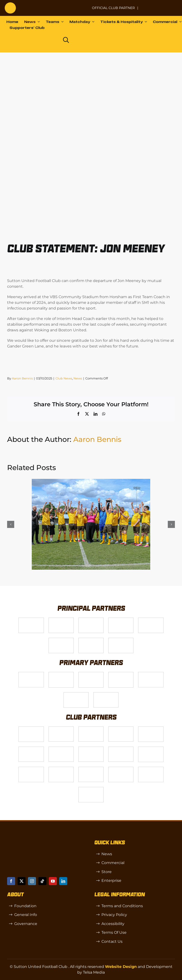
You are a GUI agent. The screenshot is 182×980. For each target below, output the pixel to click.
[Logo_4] (121, 620)
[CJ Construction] (61, 728)
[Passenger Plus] (31, 749)
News (78, 378)
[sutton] (10, 4)
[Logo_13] (31, 728)
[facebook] (11, 881)
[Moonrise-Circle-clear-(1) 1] (151, 749)
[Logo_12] (61, 674)
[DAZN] (121, 640)
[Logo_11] (121, 674)
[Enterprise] (91, 640)
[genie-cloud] (121, 749)
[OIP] (91, 769)
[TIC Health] (121, 769)
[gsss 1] (151, 620)
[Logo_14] (91, 620)
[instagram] (32, 881)
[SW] (61, 769)
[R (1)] (31, 769)
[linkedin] (63, 881)
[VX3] (61, 620)
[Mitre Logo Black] (151, 769)
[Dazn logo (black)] (49, 40)
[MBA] (151, 674)
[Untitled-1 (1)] (159, 5)
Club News (64, 378)
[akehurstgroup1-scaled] (91, 728)
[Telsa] (31, 620)
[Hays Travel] (61, 749)
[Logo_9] (91, 674)
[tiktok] (42, 881)
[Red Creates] (91, 749)
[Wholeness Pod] (121, 728)
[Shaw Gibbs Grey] (76, 694)
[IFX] (106, 694)
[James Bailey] (31, 674)
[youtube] (53, 881)
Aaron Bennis (22, 378)
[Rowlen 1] (151, 728)
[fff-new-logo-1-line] (61, 640)
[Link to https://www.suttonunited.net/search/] (66, 40)
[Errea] (91, 789)
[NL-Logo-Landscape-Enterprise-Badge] (82, 6)
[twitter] (22, 881)
